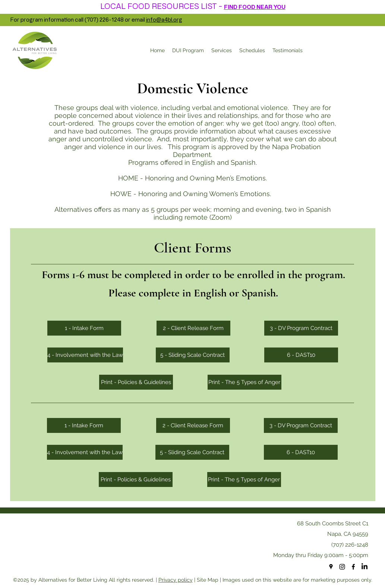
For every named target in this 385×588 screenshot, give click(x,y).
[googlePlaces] (331, 567)
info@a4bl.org (164, 20)
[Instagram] (342, 567)
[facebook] (353, 567)
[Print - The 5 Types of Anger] (244, 382)
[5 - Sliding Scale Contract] (193, 355)
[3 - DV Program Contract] (301, 328)
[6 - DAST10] (301, 355)
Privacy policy (176, 580)
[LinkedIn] (365, 567)
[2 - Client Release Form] (193, 328)
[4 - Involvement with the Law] (85, 355)
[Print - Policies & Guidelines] (136, 382)
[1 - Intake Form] (84, 328)
